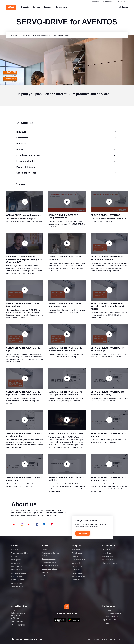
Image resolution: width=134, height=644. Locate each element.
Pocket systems (16, 570)
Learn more (83, 533)
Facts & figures (77, 553)
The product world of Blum (20, 553)
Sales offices (107, 553)
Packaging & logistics (49, 562)
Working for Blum (78, 566)
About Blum (76, 550)
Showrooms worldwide (110, 563)
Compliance (76, 570)
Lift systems (15, 556)
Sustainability (76, 563)
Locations (75, 556)
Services (46, 546)
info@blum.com (20, 622)
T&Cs (121, 639)
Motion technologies (18, 576)
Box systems (15, 563)
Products (15, 546)
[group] (13, 35)
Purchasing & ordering (49, 559)
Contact (88, 639)
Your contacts (107, 550)
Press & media (77, 580)
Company (76, 546)
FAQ (43, 576)
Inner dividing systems (19, 573)
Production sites (108, 556)
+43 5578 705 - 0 (21, 625)
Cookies (113, 639)
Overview (45, 550)
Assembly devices (17, 586)
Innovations (15, 550)
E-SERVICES (123, 2)
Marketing (45, 572)
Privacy (105, 639)
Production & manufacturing (51, 566)
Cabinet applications (18, 580)
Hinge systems (16, 560)
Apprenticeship (77, 573)
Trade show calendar (79, 576)
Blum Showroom (108, 560)
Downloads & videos (113, 613)
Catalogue (95, 2)
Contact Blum (109, 546)
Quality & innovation (79, 560)
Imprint (97, 639)
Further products (17, 583)
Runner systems (17, 566)
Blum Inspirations (108, 2)
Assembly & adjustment (49, 569)
